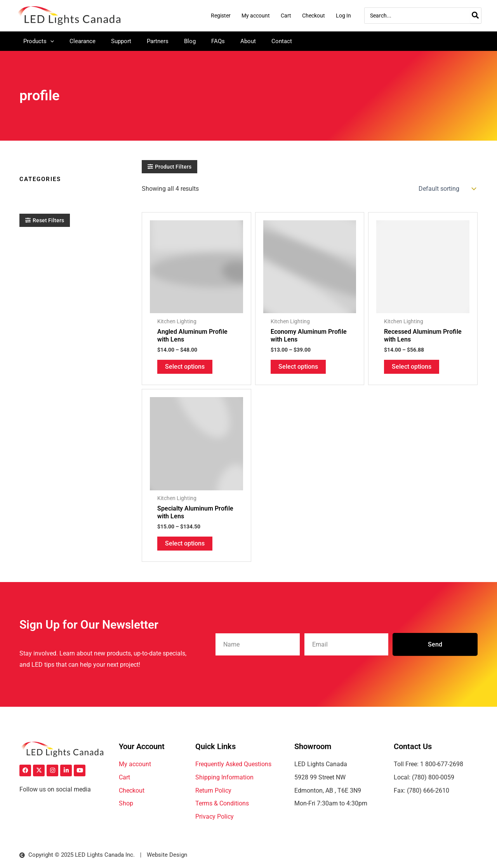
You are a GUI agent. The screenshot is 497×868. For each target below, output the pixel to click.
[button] (169, 167)
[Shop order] (447, 189)
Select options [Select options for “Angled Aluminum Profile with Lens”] (185, 367)
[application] (50, 41)
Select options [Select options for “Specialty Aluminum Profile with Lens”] (185, 544)
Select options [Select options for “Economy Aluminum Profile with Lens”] (298, 367)
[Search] (476, 16)
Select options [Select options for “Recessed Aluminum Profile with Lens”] (412, 367)
